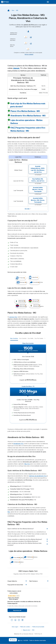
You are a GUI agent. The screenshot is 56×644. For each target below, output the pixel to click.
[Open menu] (48, 2)
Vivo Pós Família (39, 338)
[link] (14, 595)
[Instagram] (19, 620)
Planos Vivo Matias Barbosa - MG (25, 111)
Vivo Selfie (30, 338)
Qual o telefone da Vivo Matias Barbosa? (21, 529)
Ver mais (27, 209)
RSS (33, 630)
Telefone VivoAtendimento (14, 34)
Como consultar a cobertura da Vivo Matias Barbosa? (25, 539)
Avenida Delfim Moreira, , (38, 189)
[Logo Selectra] (5, 2)
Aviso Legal (15, 627)
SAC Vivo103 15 (12, 46)
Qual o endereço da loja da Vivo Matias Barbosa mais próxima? (25, 544)
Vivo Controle (23, 338)
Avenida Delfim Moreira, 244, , (38, 200)
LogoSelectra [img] (20, 641)
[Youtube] (22, 620)
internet (16, 68)
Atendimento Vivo (18, 444)
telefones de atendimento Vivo (38, 476)
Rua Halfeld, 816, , (38, 180)
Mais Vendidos (14, 338)
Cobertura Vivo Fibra (13, 40)
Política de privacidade (38, 627)
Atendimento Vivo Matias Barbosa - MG (28, 116)
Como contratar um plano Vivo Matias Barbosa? (23, 541)
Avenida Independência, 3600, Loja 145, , (38, 169)
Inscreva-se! (17, 610)
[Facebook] (12, 620)
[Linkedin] (15, 620)
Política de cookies (25, 627)
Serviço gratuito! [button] (29, 54)
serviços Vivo (13, 317)
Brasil (13, 640)
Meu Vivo (27, 464)
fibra (9, 512)
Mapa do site (26, 630)
